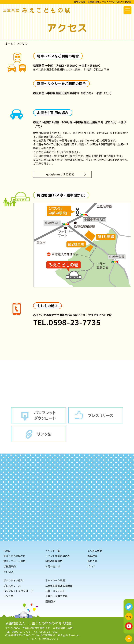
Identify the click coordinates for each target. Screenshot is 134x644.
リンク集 (38, 434)
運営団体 (50, 601)
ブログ (91, 566)
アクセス (8, 572)
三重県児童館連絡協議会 (59, 585)
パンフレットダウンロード (38, 415)
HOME (7, 551)
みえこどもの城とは (14, 556)
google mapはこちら (61, 174)
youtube (129, 626)
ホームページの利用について (43, 639)
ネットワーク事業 (55, 580)
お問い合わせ (53, 566)
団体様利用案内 (54, 561)
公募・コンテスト (55, 591)
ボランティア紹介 (13, 580)
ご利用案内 (10, 566)
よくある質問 (95, 551)
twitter (129, 607)
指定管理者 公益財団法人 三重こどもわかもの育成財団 (103, 2)
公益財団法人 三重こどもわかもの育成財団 (38, 623)
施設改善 (92, 556)
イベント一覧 (53, 551)
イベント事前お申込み (58, 556)
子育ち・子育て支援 (56, 596)
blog (129, 616)
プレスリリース (96, 415)
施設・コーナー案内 (14, 561)
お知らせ (92, 561)
